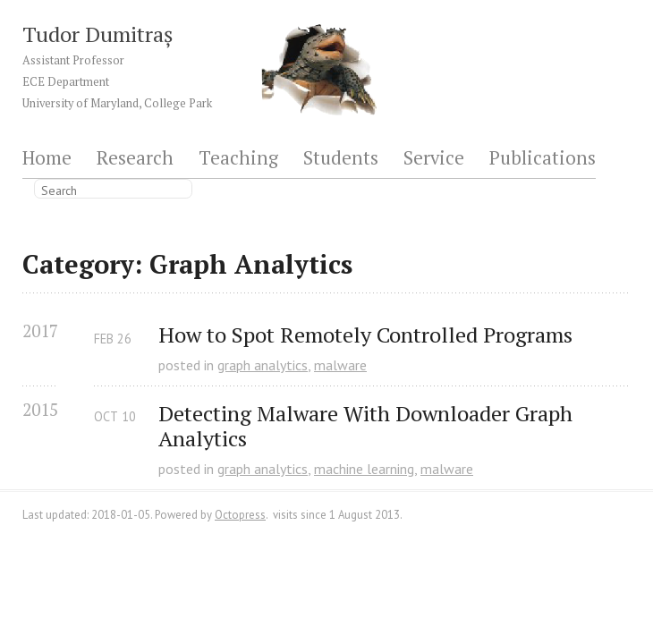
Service (434, 159)
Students (341, 159)
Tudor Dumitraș (98, 34)
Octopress (240, 515)
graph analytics (263, 365)
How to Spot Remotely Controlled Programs (365, 335)
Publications (543, 159)
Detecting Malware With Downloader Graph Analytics (368, 427)
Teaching (238, 159)
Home (47, 159)
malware (340, 365)
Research (135, 159)
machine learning (364, 469)
